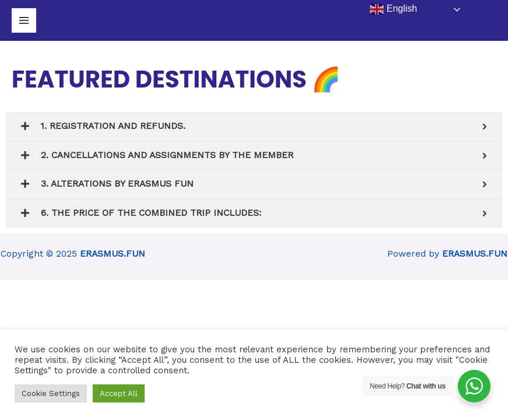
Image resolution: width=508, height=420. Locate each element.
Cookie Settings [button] (51, 393)
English (393, 9)
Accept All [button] (119, 393)
